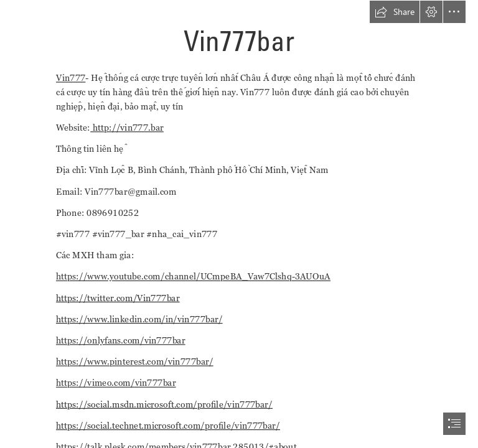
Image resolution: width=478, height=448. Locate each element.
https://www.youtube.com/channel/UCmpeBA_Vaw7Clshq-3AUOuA (193, 277)
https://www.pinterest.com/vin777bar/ (135, 361)
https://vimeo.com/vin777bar (116, 383)
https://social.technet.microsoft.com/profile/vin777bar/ (168, 425)
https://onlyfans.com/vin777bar (121, 340)
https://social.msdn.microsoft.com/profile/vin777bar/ (164, 404)
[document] (239, 224)
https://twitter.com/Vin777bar (118, 298)
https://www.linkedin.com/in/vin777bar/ (139, 319)
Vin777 (71, 77)
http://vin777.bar (127, 127)
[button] (395, 12)
